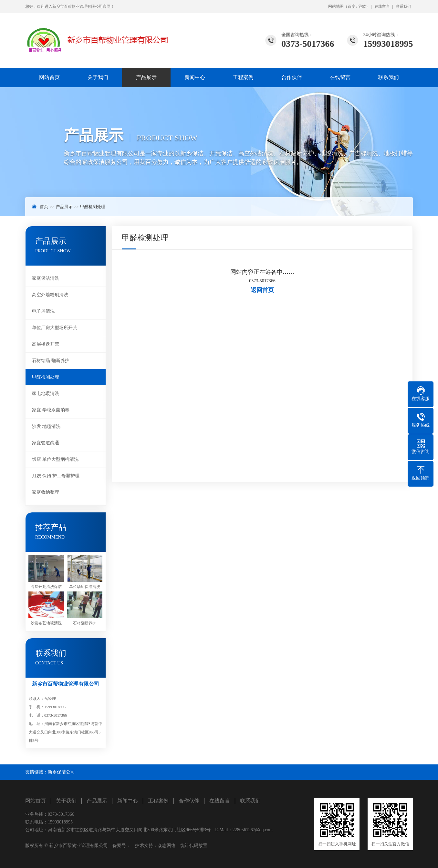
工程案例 (243, 77)
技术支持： (144, 846)
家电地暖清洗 (46, 394)
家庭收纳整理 (46, 492)
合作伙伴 (292, 77)
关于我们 (98, 77)
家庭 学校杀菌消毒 (51, 410)
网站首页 (49, 77)
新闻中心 (195, 77)
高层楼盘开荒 (46, 344)
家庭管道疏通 (46, 443)
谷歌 (362, 6)
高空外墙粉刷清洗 (50, 295)
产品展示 (146, 77)
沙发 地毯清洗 (46, 426)
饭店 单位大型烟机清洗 (55, 459)
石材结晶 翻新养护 (51, 361)
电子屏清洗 (43, 311)
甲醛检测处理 (93, 207)
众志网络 (167, 846)
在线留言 (382, 6)
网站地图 (336, 6)
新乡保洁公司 (61, 772)
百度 (351, 6)
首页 (44, 207)
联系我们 (403, 6)
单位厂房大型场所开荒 (55, 328)
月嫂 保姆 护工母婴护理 (56, 476)
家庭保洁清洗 (46, 278)
